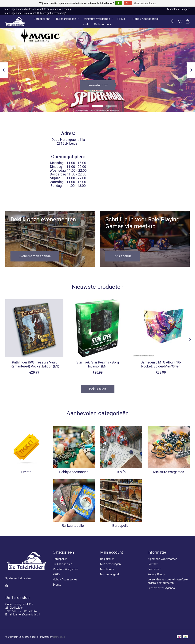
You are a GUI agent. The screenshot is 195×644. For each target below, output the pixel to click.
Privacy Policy (156, 574)
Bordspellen (121, 526)
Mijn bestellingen (110, 564)
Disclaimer (154, 569)
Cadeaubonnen (104, 24)
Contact (153, 564)
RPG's (121, 472)
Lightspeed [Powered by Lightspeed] (59, 637)
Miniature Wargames (169, 472)
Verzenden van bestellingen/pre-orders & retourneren (168, 581)
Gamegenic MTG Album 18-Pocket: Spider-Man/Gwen (161, 364)
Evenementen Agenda (161, 588)
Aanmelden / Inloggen (178, 9)
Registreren (107, 559)
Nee (128, 3)
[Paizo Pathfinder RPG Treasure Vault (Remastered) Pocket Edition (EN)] (34, 328)
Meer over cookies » (145, 3)
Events (85, 24)
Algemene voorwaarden (162, 559)
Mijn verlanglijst (110, 574)
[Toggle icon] (173, 22)
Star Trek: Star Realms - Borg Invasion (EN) (98, 364)
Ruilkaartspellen (74, 526)
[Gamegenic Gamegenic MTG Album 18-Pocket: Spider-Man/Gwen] (161, 328)
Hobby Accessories (74, 472)
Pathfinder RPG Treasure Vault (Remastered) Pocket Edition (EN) (34, 364)
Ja (119, 3)
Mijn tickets (107, 569)
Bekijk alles (98, 389)
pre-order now (97, 85)
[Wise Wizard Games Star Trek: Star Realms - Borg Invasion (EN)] (98, 328)
